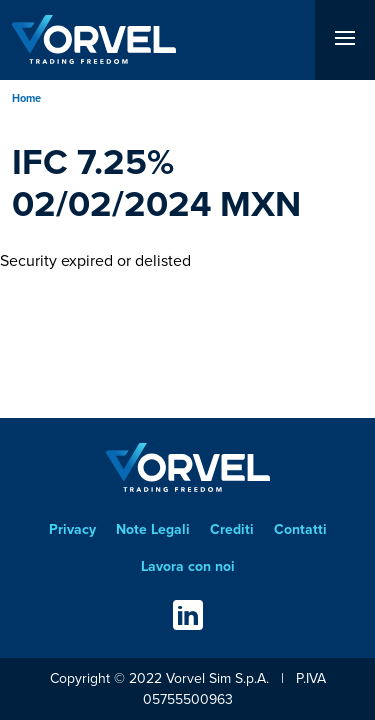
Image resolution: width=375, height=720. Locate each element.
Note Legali (153, 529)
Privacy (72, 529)
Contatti (300, 529)
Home (26, 98)
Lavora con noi (188, 566)
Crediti (232, 529)
